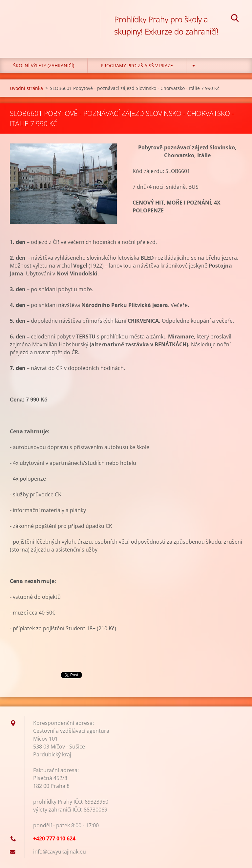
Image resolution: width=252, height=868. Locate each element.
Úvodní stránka (26, 88)
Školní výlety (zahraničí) (44, 65)
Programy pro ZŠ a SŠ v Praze (137, 65)
